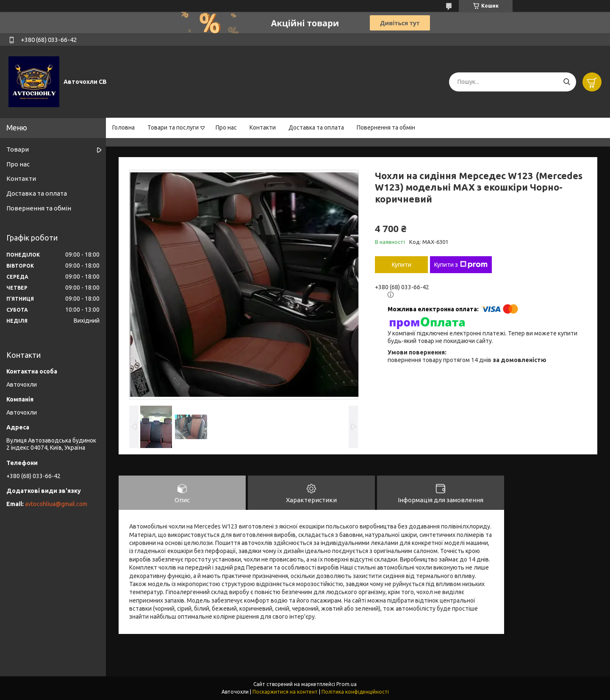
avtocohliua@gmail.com (56, 504)
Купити (402, 265)
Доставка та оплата (316, 127)
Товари (18, 149)
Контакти (263, 127)
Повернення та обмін (386, 127)
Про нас (226, 127)
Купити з (461, 265)
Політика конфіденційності (355, 692)
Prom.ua (347, 684)
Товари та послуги (173, 127)
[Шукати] (567, 82)
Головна (123, 127)
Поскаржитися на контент (285, 692)
